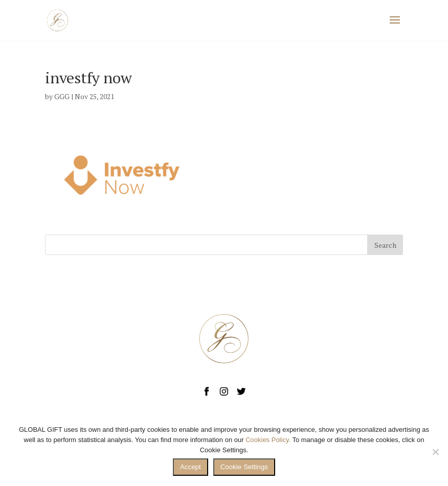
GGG (62, 96)
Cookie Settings (244, 467)
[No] (435, 452)
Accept (191, 467)
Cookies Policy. (268, 440)
